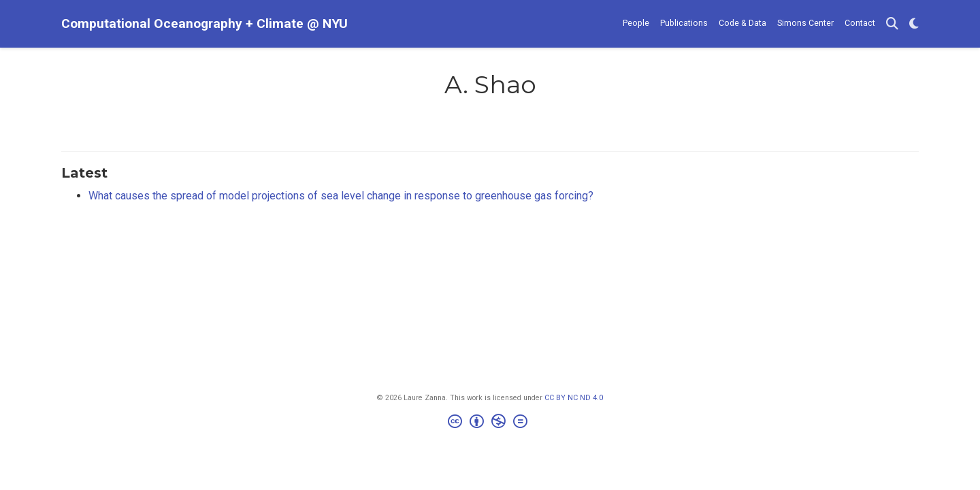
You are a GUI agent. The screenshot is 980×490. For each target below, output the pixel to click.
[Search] (892, 24)
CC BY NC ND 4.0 (574, 398)
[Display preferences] (914, 24)
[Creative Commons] (490, 423)
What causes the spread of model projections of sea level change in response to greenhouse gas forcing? (341, 196)
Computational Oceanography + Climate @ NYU (205, 23)
